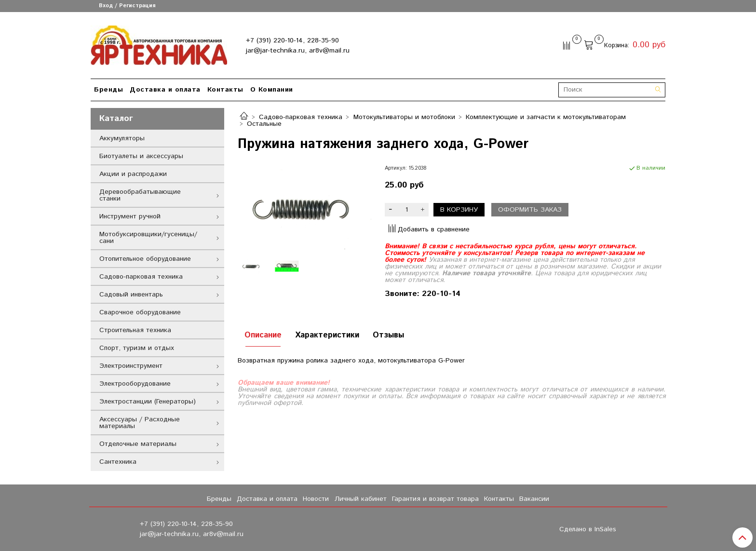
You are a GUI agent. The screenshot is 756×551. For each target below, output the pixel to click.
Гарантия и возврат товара (435, 499)
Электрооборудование (135, 384)
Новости (316, 499)
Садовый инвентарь (131, 295)
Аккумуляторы (122, 138)
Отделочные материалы (138, 444)
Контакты (225, 90)
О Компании (272, 90)
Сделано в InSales (588, 529)
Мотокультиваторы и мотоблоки (404, 117)
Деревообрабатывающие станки (140, 195)
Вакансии (534, 499)
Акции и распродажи (133, 174)
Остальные (264, 124)
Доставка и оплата (165, 90)
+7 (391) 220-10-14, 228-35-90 (292, 40)
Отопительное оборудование (145, 259)
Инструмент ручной (130, 216)
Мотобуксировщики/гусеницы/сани (148, 238)
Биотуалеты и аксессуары (141, 156)
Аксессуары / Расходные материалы (140, 423)
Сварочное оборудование (140, 312)
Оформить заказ (530, 210)
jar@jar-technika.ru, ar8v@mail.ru (298, 51)
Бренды (108, 90)
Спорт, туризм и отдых (137, 348)
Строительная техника (135, 330)
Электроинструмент (131, 366)
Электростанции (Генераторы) (148, 402)
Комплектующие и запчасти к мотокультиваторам (546, 117)
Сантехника (118, 462)
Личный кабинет (361, 499)
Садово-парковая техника (301, 117)
